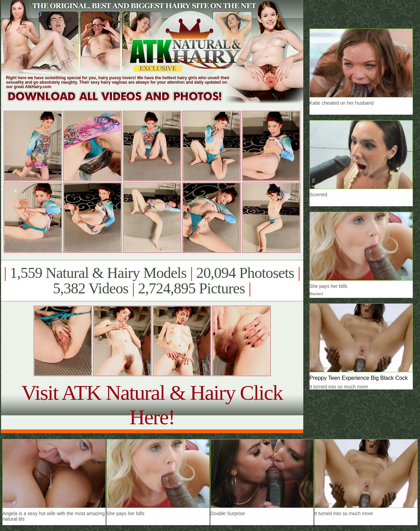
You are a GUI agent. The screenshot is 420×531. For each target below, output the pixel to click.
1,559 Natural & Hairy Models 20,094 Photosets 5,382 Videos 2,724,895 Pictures (152, 281)
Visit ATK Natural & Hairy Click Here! (152, 405)
